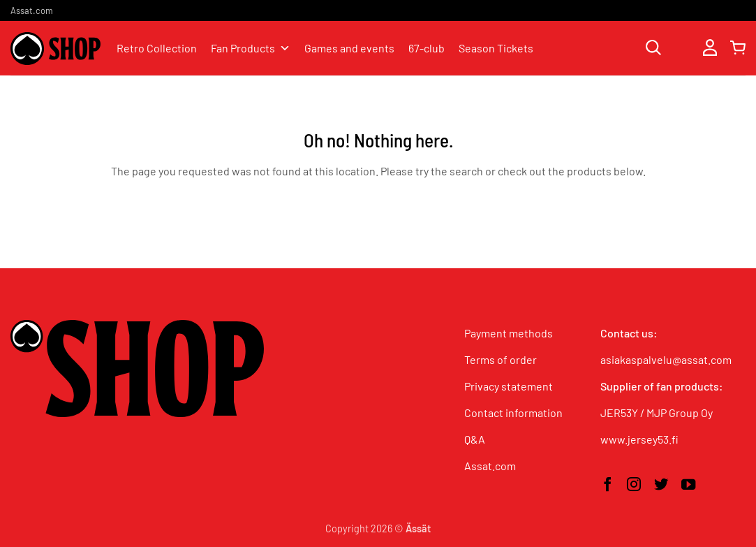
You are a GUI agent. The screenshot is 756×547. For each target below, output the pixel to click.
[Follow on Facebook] (607, 486)
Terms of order (501, 359)
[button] (710, 49)
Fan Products (251, 48)
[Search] (653, 49)
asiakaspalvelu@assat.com (666, 359)
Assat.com (32, 10)
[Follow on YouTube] (688, 486)
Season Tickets (496, 48)
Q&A (475, 439)
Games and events (349, 48)
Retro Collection (157, 48)
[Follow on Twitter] (661, 486)
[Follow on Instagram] (634, 486)
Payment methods (509, 333)
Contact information (513, 413)
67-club (427, 48)
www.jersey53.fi (639, 439)
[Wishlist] (682, 48)
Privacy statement (509, 386)
